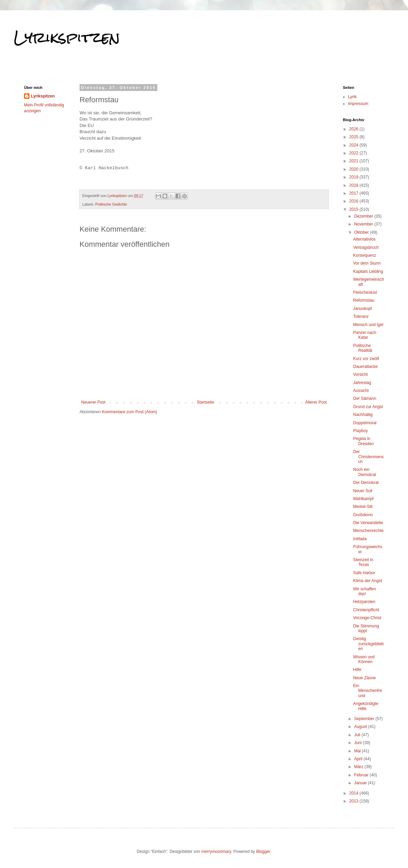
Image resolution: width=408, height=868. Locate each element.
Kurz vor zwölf (366, 359)
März (359, 767)
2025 (355, 137)
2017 (355, 193)
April (359, 759)
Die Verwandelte (368, 523)
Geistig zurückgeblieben (368, 644)
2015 (355, 209)
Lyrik (352, 97)
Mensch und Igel (368, 325)
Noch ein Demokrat (365, 472)
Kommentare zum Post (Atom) (129, 412)
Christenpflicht (366, 610)
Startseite (206, 402)
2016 (355, 201)
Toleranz (361, 316)
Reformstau (364, 300)
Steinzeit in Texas (363, 562)
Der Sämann (365, 398)
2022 (355, 153)
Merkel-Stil (363, 507)
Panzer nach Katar (365, 335)
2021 (355, 161)
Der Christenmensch (368, 457)
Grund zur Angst (368, 407)
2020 (355, 169)
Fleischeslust (365, 292)
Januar (361, 783)
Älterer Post (316, 402)
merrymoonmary (216, 852)
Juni (358, 743)
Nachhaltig (363, 415)
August (361, 727)
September (365, 719)
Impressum (358, 104)
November (364, 224)
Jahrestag (362, 383)
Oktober (362, 232)
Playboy (361, 431)
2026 (355, 129)
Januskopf (363, 309)
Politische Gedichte (111, 204)
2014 (355, 793)
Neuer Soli (363, 491)
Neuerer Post (93, 402)
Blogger (263, 852)
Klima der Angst (368, 581)
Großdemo (363, 515)
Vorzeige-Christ (367, 618)
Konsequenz (365, 255)
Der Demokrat (366, 483)
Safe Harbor (364, 573)
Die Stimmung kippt (366, 628)
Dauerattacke (365, 367)
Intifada (360, 539)
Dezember (364, 216)
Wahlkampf (363, 499)
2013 (355, 801)
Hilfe (357, 670)
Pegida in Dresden (363, 441)
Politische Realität (363, 348)
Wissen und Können (364, 659)
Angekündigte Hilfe (366, 706)
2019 (355, 177)
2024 (355, 145)
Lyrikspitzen (67, 37)
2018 (355, 185)
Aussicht (361, 391)
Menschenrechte (368, 531)
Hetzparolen (364, 602)
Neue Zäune (364, 678)
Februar (362, 775)
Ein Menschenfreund (368, 691)
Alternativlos (364, 239)
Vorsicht (361, 374)
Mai (358, 751)
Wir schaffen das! (364, 591)
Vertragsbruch (366, 247)
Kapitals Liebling (368, 271)
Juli (358, 735)
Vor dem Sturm (367, 263)
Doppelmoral (365, 423)
